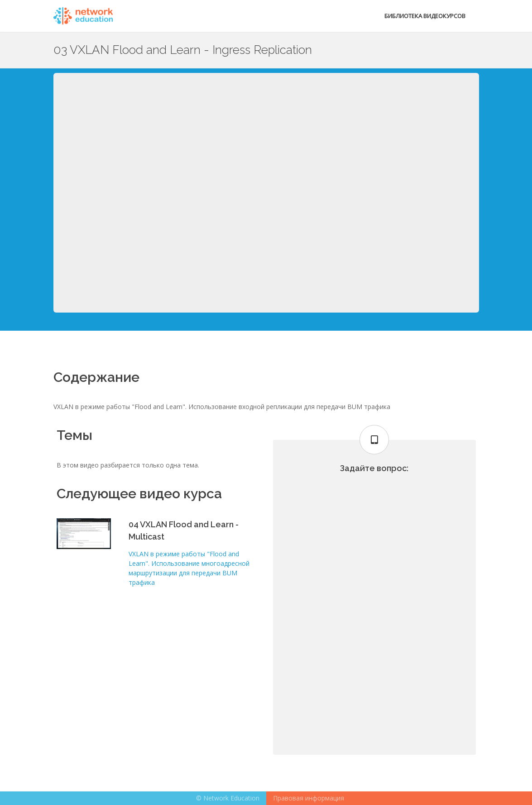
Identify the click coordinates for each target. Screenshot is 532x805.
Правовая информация (309, 798)
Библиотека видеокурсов (425, 16)
